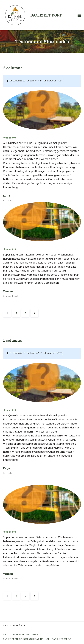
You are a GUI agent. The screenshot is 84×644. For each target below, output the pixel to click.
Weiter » (34, 313)
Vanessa (8, 291)
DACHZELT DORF (46, 15)
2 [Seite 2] (16, 313)
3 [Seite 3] (25, 313)
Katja (7, 196)
